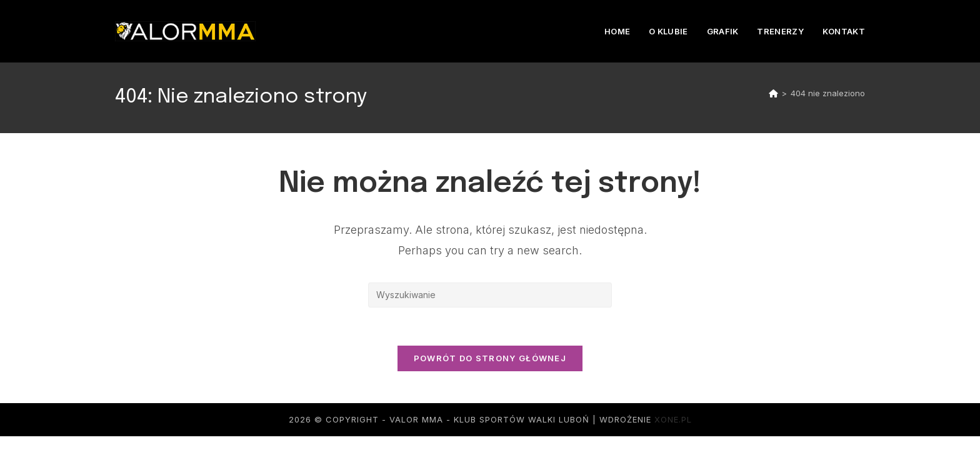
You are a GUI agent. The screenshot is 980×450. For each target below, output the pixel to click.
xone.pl (673, 419)
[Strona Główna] (773, 93)
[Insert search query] (490, 295)
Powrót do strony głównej (490, 358)
